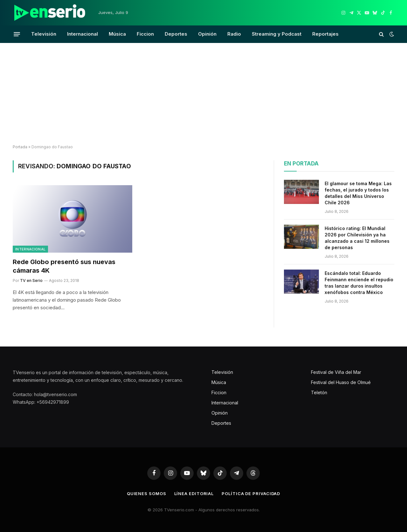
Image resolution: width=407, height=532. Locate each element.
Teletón (319, 392)
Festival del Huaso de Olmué (341, 382)
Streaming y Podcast (277, 34)
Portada (20, 147)
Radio (234, 34)
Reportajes (325, 34)
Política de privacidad (251, 493)
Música (117, 34)
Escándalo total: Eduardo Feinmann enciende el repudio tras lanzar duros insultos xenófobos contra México (359, 283)
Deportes (176, 34)
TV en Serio (31, 280)
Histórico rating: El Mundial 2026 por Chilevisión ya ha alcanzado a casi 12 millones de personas (357, 238)
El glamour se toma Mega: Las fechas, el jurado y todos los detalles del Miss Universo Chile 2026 (358, 193)
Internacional (83, 34)
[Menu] (17, 34)
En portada (301, 164)
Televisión (44, 34)
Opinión (207, 34)
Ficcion (145, 34)
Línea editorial (194, 493)
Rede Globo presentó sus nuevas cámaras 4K (64, 266)
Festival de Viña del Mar (336, 372)
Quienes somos (147, 493)
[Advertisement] (203, 94)
